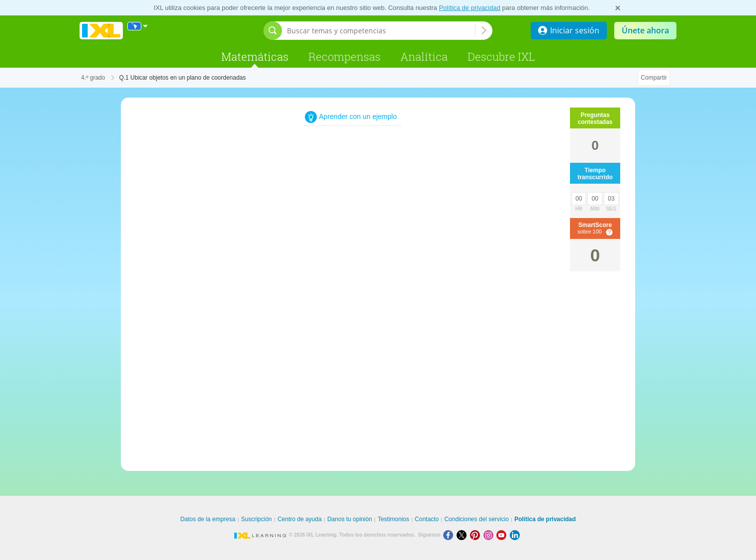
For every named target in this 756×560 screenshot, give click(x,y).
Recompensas (344, 56)
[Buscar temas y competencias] (381, 31)
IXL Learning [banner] (101, 31)
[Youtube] (503, 535)
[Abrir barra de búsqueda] (273, 31)
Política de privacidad (470, 8)
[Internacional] (138, 26)
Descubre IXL (501, 56)
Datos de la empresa (208, 519)
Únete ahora (645, 30)
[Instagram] (490, 535)
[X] (463, 535)
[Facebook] (450, 535)
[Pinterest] (477, 535)
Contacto (427, 519)
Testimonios (393, 519)
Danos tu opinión (350, 519)
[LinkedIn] (516, 535)
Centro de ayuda (300, 519)
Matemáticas (255, 56)
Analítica (424, 56)
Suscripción (257, 519)
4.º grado (93, 78)
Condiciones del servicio (476, 519)
